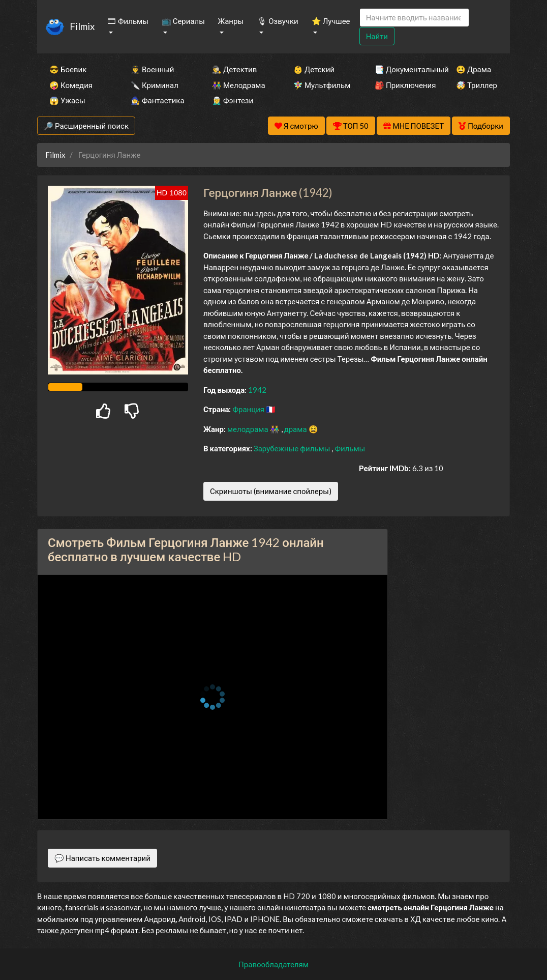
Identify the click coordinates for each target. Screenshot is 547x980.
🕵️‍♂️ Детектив (234, 69)
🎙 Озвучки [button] (278, 21)
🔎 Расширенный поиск (86, 126)
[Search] (414, 18)
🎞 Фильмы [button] (128, 21)
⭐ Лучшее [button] (331, 21)
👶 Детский (314, 69)
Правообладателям (273, 964)
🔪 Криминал (155, 85)
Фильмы (350, 448)
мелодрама (249, 429)
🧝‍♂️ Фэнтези (233, 100)
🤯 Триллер (477, 85)
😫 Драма (474, 69)
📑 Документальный (402, 69)
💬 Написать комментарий (102, 858)
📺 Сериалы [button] (183, 21)
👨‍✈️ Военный (152, 69)
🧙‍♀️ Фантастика (158, 100)
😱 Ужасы (67, 100)
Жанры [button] (231, 21)
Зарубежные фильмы (293, 448)
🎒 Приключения (402, 85)
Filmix (82, 26)
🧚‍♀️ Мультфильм (320, 85)
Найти (377, 36)
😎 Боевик (68, 69)
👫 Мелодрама (239, 85)
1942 (257, 390)
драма (296, 429)
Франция (249, 409)
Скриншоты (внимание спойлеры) (271, 491)
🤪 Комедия (71, 85)
